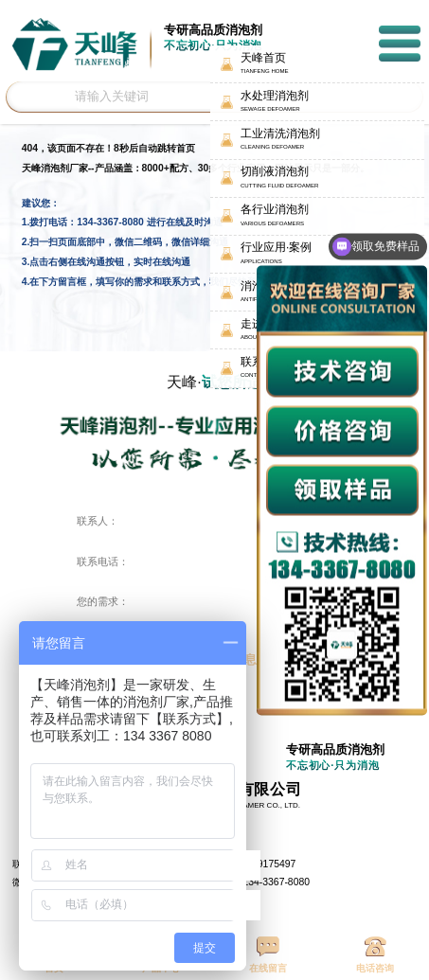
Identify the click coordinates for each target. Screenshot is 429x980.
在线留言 (268, 955)
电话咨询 (375, 955)
